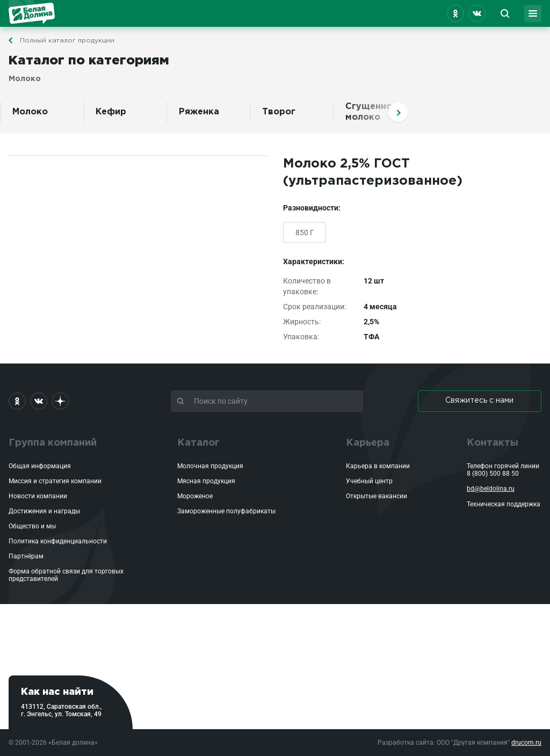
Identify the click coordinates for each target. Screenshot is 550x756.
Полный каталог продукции (67, 41)
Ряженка (199, 112)
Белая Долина (32, 13)
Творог (279, 112)
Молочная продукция (210, 466)
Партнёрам (26, 556)
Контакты (493, 443)
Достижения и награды (44, 511)
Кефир (111, 112)
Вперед (398, 112)
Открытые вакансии (377, 496)
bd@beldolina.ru (491, 489)
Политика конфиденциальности (58, 541)
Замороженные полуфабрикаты (226, 511)
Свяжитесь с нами (479, 401)
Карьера (368, 443)
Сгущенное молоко (371, 112)
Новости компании (38, 496)
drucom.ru (526, 743)
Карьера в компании (378, 466)
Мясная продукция (206, 481)
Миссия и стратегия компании (55, 481)
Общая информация (40, 466)
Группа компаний (53, 443)
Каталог (198, 443)
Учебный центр (369, 481)
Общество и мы (32, 526)
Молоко (30, 112)
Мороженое (195, 496)
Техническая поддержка (504, 504)
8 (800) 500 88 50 (493, 474)
